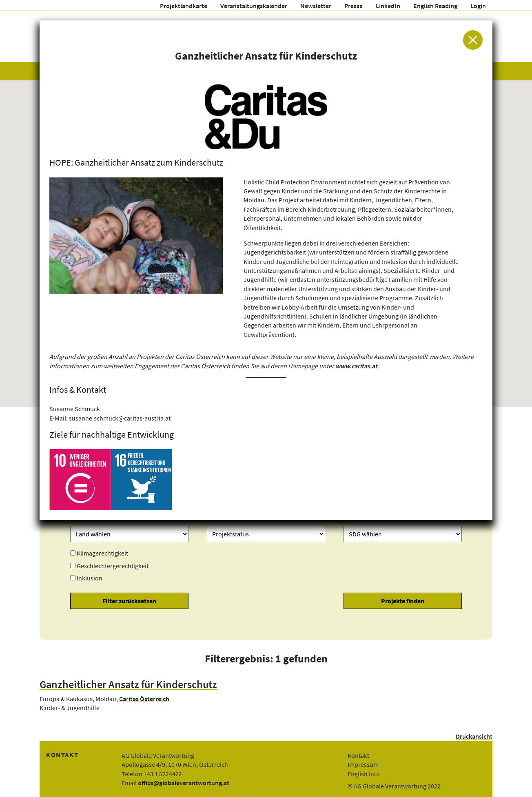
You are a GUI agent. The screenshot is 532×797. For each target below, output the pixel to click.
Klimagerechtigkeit (102, 553)
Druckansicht (474, 736)
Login (478, 6)
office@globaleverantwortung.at (184, 783)
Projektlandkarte (184, 6)
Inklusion (90, 578)
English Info (364, 774)
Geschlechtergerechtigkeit (113, 566)
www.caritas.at (356, 366)
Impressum (363, 764)
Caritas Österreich (144, 699)
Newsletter (316, 6)
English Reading (435, 6)
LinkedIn (388, 6)
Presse (354, 6)
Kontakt (358, 755)
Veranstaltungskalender (254, 6)
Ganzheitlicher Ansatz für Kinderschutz (128, 684)
